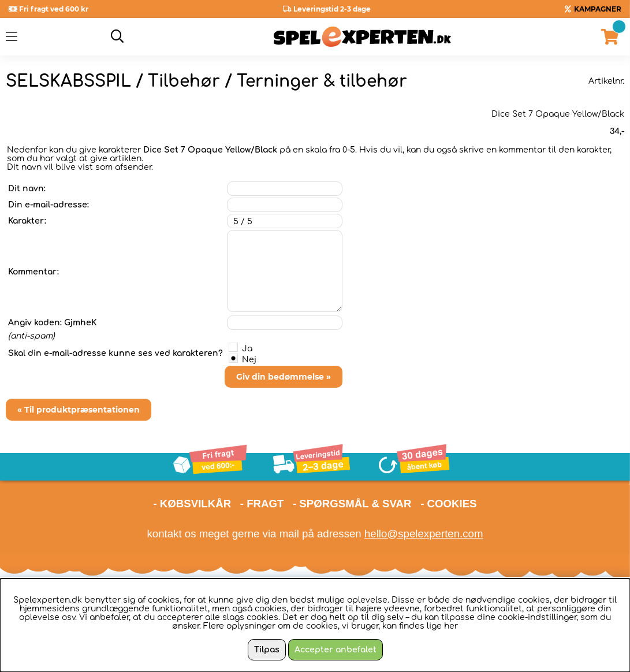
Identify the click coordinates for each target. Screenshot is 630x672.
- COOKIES (448, 504)
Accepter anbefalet (335, 650)
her (451, 626)
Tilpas (267, 650)
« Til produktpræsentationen (79, 410)
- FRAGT (262, 504)
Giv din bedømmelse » (284, 377)
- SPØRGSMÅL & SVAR (352, 504)
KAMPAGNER (598, 9)
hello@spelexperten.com (424, 534)
